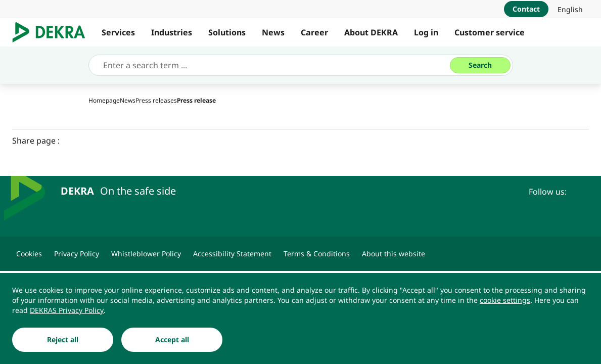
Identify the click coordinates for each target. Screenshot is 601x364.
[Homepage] (104, 100)
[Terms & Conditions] (317, 254)
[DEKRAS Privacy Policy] (67, 310)
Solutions (227, 32)
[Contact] (526, 9)
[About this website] (394, 254)
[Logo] (53, 32)
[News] (128, 100)
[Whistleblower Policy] (146, 254)
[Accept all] (172, 340)
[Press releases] (156, 100)
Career (314, 32)
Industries (172, 32)
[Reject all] (63, 340)
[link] (570, 9)
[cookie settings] (505, 300)
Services (118, 32)
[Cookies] (29, 254)
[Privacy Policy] (77, 254)
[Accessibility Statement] (232, 254)
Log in (426, 32)
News (273, 32)
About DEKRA (371, 32)
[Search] (480, 65)
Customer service (490, 32)
